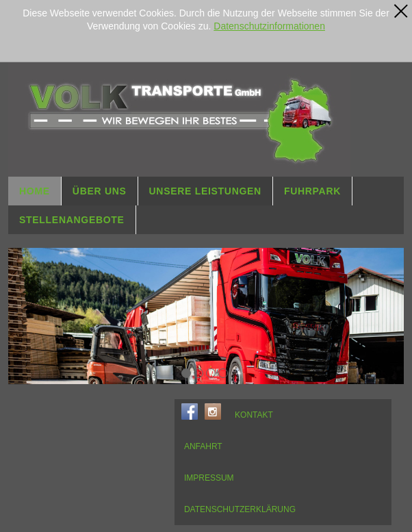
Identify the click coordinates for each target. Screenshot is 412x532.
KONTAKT (254, 415)
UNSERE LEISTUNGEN (205, 191)
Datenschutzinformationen (269, 26)
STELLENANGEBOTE (72, 220)
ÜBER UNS (100, 191)
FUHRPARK (312, 191)
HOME (35, 191)
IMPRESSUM (209, 478)
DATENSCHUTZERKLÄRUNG (240, 509)
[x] (401, 11)
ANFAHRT (203, 446)
